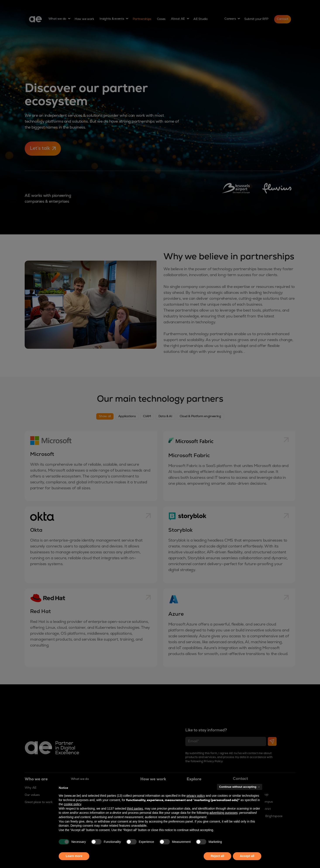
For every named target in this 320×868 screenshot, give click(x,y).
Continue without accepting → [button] (240, 787)
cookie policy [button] (72, 804)
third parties (135, 809)
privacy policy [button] (196, 796)
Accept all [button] (247, 856)
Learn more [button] (74, 856)
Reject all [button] (217, 856)
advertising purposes (223, 813)
